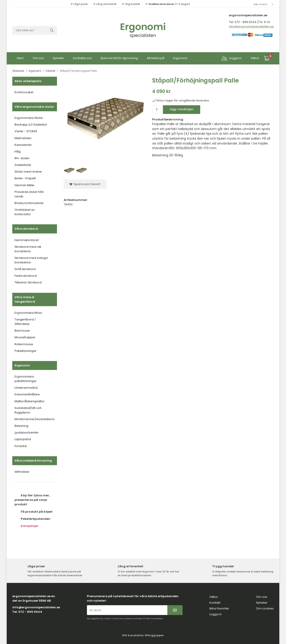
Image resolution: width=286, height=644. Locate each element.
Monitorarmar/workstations (35, 419)
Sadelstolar (23, 165)
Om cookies (265, 608)
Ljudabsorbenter (27, 432)
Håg (18, 152)
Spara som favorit (85, 184)
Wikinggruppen (154, 635)
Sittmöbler (22, 472)
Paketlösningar (25, 351)
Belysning (21, 426)
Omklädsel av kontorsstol (25, 212)
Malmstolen (23, 138)
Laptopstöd (23, 439)
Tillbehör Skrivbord (28, 282)
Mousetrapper (25, 337)
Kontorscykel (24, 92)
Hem (20, 58)
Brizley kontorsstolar (29, 203)
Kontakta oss (82, 58)
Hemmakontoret (27, 240)
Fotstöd (21, 446)
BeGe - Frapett (25, 178)
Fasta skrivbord (26, 276)
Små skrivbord (25, 269)
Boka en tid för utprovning (119, 58)
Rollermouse (24, 344)
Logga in (231, 58)
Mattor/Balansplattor (30, 401)
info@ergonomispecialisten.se (251, 26)
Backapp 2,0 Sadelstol (31, 125)
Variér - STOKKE (26, 131)
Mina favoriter (219, 608)
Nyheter (58, 58)
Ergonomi (180, 58)
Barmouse (22, 331)
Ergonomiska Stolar (29, 118)
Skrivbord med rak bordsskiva (28, 249)
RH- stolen (22, 158)
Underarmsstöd (26, 388)
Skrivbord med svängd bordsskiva (31, 260)
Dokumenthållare (27, 394)
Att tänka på (156, 58)
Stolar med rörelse (28, 172)
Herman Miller (25, 185)
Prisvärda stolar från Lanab (29, 194)
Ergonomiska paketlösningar (26, 379)
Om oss (38, 58)
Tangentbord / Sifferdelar (25, 322)
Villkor (255, 58)
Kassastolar (23, 145)
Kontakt (215, 603)
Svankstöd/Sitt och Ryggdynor (28, 410)
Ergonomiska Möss (28, 313)
